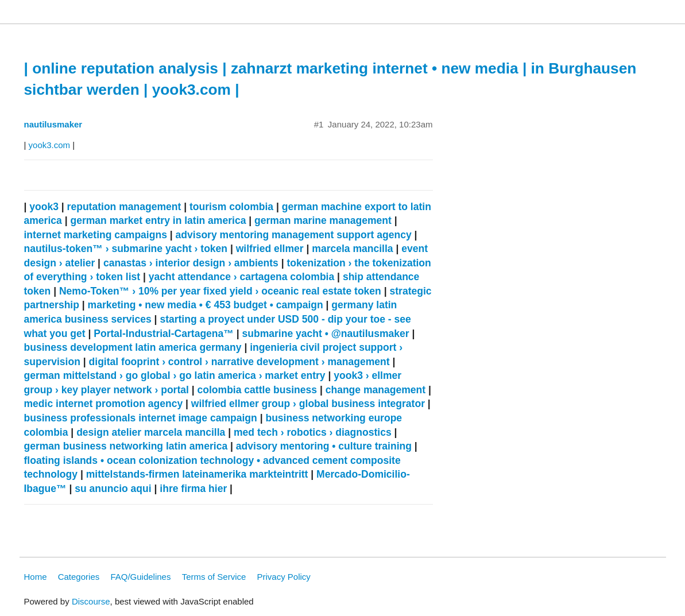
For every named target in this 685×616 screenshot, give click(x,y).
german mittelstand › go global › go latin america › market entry (175, 375)
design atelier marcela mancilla (151, 432)
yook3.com (50, 145)
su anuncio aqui (113, 489)
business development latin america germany (133, 347)
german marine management (323, 220)
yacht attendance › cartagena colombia (241, 277)
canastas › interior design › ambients (191, 263)
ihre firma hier (193, 489)
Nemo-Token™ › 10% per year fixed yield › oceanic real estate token (220, 291)
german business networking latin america (126, 446)
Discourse (91, 601)
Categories (79, 577)
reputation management (124, 207)
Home (36, 577)
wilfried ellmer (270, 249)
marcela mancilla (352, 249)
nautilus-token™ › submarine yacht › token (126, 249)
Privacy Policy (284, 577)
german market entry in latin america (158, 220)
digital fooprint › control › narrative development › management (239, 362)
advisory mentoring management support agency (294, 235)
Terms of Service (214, 577)
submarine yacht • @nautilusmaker (325, 334)
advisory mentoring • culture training (324, 446)
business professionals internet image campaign (141, 418)
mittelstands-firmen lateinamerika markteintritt (197, 474)
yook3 (44, 207)
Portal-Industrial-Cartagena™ (164, 334)
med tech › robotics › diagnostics (313, 432)
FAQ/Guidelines (140, 577)
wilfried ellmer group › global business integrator (308, 404)
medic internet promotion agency (104, 404)
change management (376, 390)
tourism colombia (231, 207)
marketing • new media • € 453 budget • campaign (206, 305)
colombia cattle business (258, 390)
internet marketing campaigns (96, 235)
